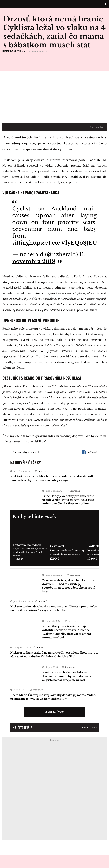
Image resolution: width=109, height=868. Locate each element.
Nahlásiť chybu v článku (27, 452)
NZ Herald (70, 177)
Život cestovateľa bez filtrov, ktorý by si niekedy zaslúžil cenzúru (67, 552)
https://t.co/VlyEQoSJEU (63, 243)
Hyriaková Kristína (13, 51)
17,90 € (55, 559)
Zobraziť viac (54, 712)
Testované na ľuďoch (27, 545)
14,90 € (18, 559)
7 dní (94, 728)
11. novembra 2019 (49, 258)
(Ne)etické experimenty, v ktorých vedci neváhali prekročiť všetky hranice (30, 552)
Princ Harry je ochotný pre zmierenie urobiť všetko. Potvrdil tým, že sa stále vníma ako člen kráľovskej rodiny (68, 500)
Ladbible (94, 160)
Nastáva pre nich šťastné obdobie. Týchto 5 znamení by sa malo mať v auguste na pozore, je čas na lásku (67, 676)
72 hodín (85, 728)
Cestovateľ (57, 546)
